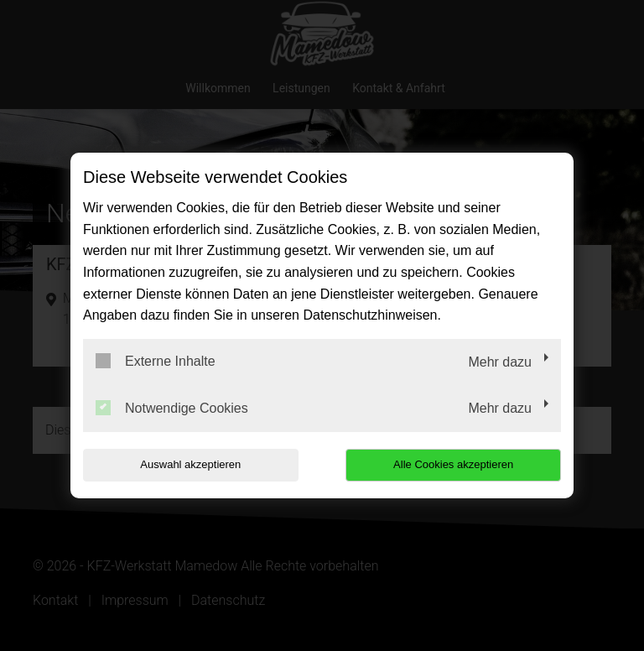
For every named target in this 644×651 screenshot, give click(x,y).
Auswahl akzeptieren (190, 464)
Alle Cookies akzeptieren (453, 464)
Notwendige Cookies (172, 408)
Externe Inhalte (156, 361)
